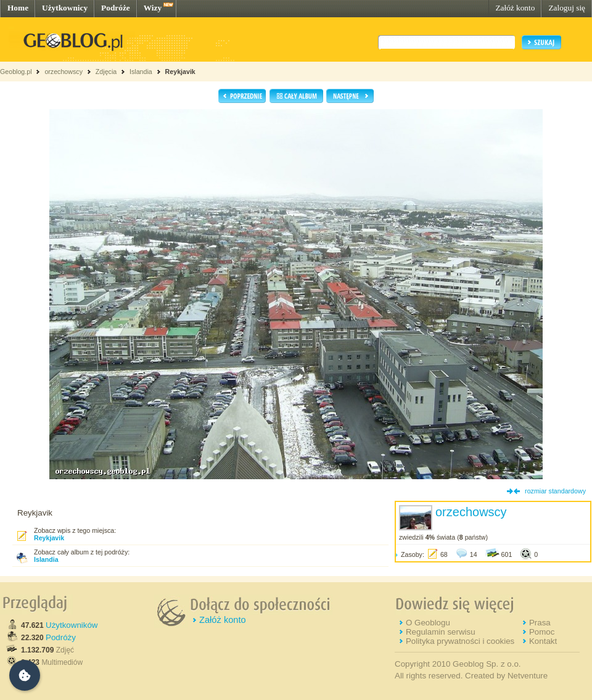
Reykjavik (180, 72)
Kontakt (543, 641)
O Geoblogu (428, 623)
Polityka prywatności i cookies (460, 641)
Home (18, 8)
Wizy (153, 8)
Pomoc (542, 632)
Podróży (61, 637)
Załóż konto (515, 8)
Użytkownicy (65, 8)
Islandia (141, 72)
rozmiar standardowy (555, 491)
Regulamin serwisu (441, 632)
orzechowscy (64, 72)
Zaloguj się (567, 8)
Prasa (540, 623)
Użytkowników (72, 625)
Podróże (116, 8)
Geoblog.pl (16, 72)
